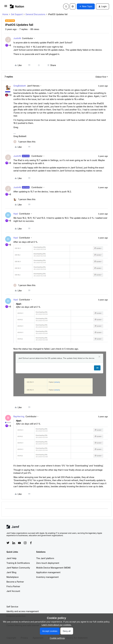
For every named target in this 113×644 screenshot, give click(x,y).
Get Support (17, 14)
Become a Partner (15, 582)
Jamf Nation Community (18, 568)
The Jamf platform (45, 558)
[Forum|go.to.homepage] (17, 6)
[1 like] (24, 142)
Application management (48, 572)
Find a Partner (13, 586)
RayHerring (19, 416)
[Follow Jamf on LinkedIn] (14, 543)
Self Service (12, 607)
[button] (6, 7)
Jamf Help (11, 558)
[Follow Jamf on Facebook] (31, 543)
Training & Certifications (18, 563)
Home (5, 14)
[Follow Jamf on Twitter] (8, 543)
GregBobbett (20, 86)
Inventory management (47, 577)
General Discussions (35, 14)
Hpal (16, 214)
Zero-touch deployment (48, 563)
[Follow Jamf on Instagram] (25, 543)
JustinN (17, 38)
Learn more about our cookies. (57, 625)
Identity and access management (23, 611)
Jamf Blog (11, 572)
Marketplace (13, 577)
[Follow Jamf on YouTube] (19, 543)
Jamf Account (13, 591)
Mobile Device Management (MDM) (53, 568)
